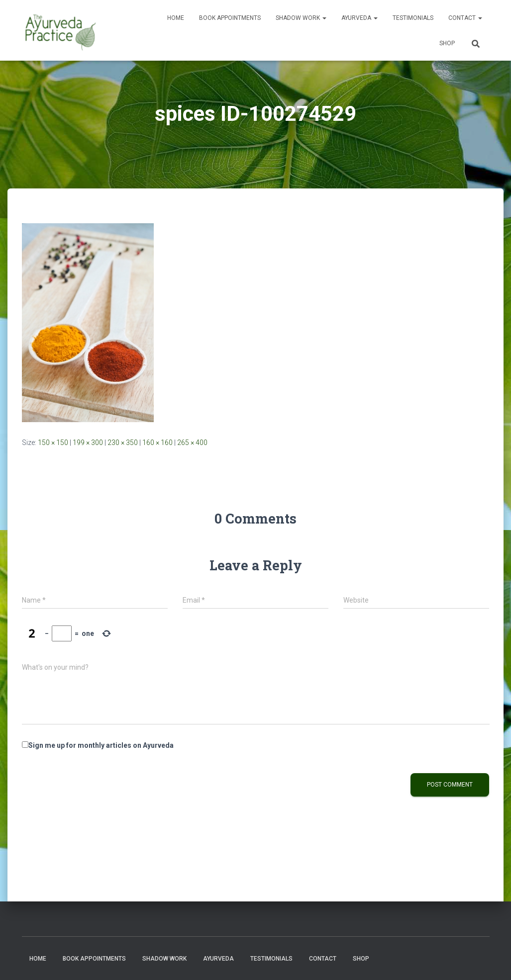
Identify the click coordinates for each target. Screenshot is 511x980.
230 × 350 (123, 443)
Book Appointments (230, 18)
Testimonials (413, 18)
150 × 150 (53, 443)
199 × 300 (88, 443)
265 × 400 (192, 443)
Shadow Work (301, 18)
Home (176, 18)
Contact (465, 18)
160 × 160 (157, 443)
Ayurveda (359, 18)
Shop (447, 43)
